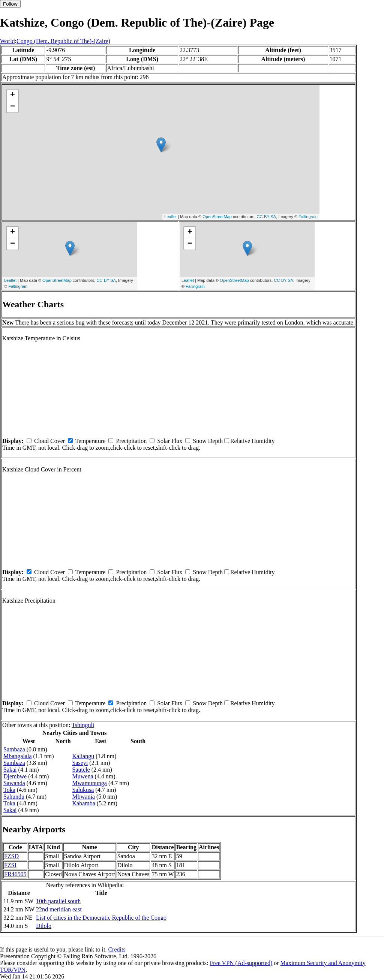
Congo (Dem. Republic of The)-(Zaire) (63, 41)
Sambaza (14, 749)
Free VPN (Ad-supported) (241, 963)
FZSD (11, 856)
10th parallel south (58, 901)
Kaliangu (83, 756)
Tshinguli (83, 725)
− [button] (13, 107)
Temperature (91, 441)
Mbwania (84, 797)
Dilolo (44, 926)
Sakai (10, 770)
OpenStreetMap (217, 217)
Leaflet (170, 217)
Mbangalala (18, 756)
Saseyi (80, 763)
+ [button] (13, 95)
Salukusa (83, 790)
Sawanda (14, 783)
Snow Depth (208, 441)
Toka (9, 790)
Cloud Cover (49, 441)
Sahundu (14, 797)
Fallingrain (308, 217)
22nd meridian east (59, 909)
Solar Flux (170, 441)
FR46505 (15, 874)
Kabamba (84, 803)
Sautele (81, 770)
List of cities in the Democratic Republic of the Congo (101, 918)
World (7, 41)
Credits (117, 949)
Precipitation (131, 441)
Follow (10, 4)
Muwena (83, 776)
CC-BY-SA (266, 217)
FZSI (10, 865)
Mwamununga (90, 783)
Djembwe (15, 776)
